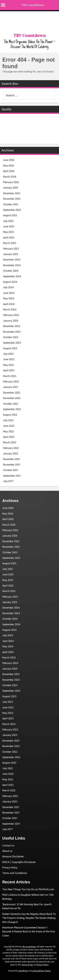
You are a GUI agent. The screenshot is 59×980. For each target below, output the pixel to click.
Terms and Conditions (15, 873)
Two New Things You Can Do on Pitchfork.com (28, 889)
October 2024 (11, 271)
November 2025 (12, 199)
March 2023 (10, 376)
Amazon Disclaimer (13, 856)
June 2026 (9, 160)
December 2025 (12, 193)
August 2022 (10, 415)
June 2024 (9, 293)
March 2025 (10, 243)
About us (7, 851)
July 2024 (8, 287)
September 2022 (12, 409)
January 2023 (11, 387)
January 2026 (11, 188)
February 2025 (11, 249)
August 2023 (10, 348)
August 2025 (10, 215)
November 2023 (12, 332)
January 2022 (11, 453)
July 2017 (8, 481)
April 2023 (9, 370)
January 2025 (11, 254)
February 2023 (11, 381)
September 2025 (12, 210)
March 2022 (10, 442)
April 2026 (9, 171)
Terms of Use (27, 965)
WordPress (23, 971)
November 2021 (12, 465)
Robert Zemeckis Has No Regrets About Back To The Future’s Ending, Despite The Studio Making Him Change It (29, 918)
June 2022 (9, 426)
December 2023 (12, 326)
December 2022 (12, 393)
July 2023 (8, 354)
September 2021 (12, 476)
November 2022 (12, 398)
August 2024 (10, 282)
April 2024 (9, 304)
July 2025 (8, 221)
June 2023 (9, 359)
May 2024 (9, 298)
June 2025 (9, 226)
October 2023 (11, 337)
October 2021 (11, 470)
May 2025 (9, 232)
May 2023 (9, 365)
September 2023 (12, 343)
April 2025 (9, 238)
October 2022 (11, 404)
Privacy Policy (10, 868)
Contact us (8, 845)
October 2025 (11, 204)
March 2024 (10, 310)
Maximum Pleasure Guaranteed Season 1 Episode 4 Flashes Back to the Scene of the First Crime (29, 932)
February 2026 (11, 182)
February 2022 (11, 448)
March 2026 (10, 177)
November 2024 (12, 265)
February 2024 (11, 315)
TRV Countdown (33, 5)
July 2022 (8, 420)
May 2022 (9, 431)
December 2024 (12, 260)
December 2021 (12, 459)
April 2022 (9, 437)
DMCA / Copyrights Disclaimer (19, 862)
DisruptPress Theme (42, 971)
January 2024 (11, 321)
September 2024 (12, 276)
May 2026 (9, 166)
